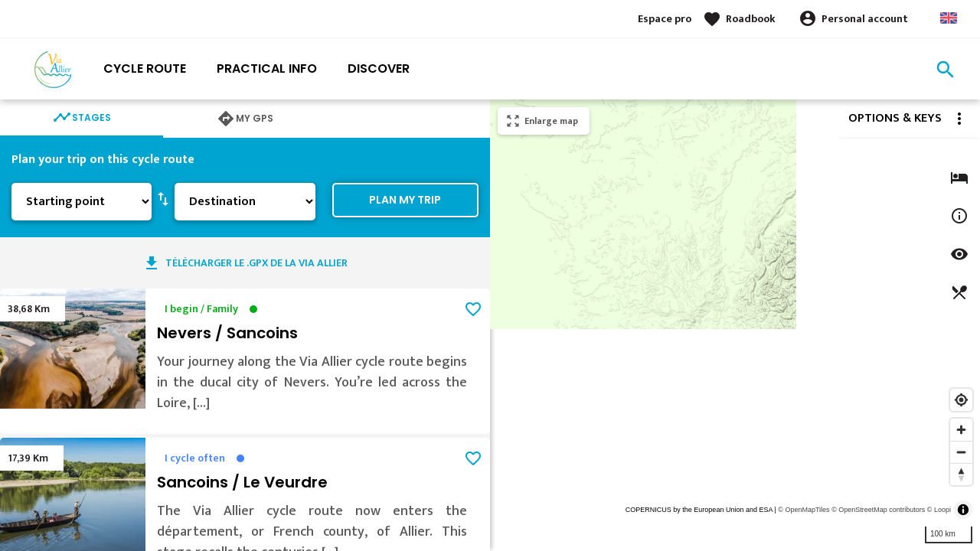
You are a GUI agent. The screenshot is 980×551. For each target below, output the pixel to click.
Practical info (267, 68)
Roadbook (751, 19)
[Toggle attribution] (963, 510)
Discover (379, 68)
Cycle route (145, 68)
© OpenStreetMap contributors (878, 510)
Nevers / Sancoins (227, 333)
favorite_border (473, 309)
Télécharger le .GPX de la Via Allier (256, 263)
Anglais (949, 18)
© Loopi (939, 510)
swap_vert (163, 198)
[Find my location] (961, 400)
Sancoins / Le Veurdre (242, 482)
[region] (735, 325)
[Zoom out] (961, 452)
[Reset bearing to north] (961, 474)
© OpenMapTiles (804, 510)
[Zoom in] (961, 430)
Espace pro (665, 19)
